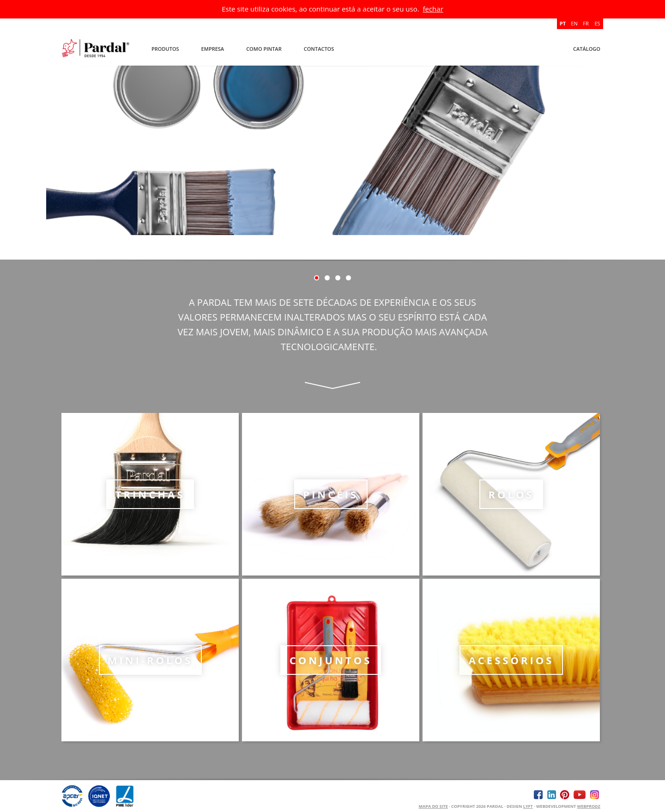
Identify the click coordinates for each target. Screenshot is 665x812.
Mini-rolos (150, 660)
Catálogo (587, 49)
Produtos (165, 49)
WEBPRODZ (589, 806)
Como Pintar (264, 49)
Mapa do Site (433, 806)
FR (586, 23)
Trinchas (150, 494)
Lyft (528, 806)
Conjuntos (331, 660)
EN (574, 23)
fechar (433, 9)
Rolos (511, 494)
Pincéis (331, 494)
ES (597, 23)
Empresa (213, 49)
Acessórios (511, 660)
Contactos (319, 49)
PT (563, 23)
